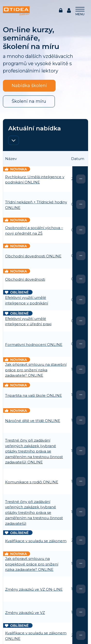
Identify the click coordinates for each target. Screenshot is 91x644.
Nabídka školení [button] (29, 86)
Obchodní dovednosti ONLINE (33, 256)
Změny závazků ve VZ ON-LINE (34, 589)
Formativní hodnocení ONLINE (34, 345)
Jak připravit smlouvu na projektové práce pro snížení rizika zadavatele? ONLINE (32, 564)
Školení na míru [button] (29, 101)
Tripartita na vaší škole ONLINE (33, 395)
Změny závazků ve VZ (25, 613)
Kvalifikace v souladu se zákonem (36, 541)
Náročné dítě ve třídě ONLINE (33, 421)
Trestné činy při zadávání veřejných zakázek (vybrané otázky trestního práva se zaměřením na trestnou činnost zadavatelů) (34, 513)
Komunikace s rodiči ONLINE (32, 482)
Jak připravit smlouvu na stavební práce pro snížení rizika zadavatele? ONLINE (36, 370)
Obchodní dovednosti (25, 279)
